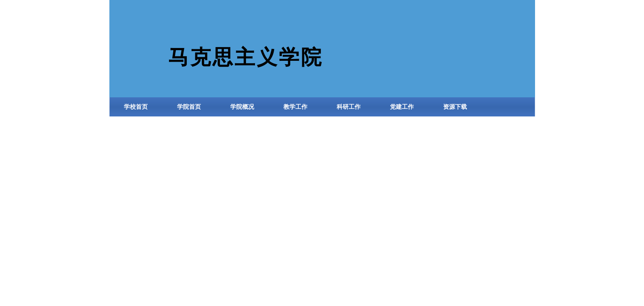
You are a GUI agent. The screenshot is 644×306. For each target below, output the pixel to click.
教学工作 (295, 107)
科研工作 (349, 107)
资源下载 (455, 107)
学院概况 (242, 107)
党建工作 (402, 107)
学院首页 (189, 107)
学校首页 (136, 107)
